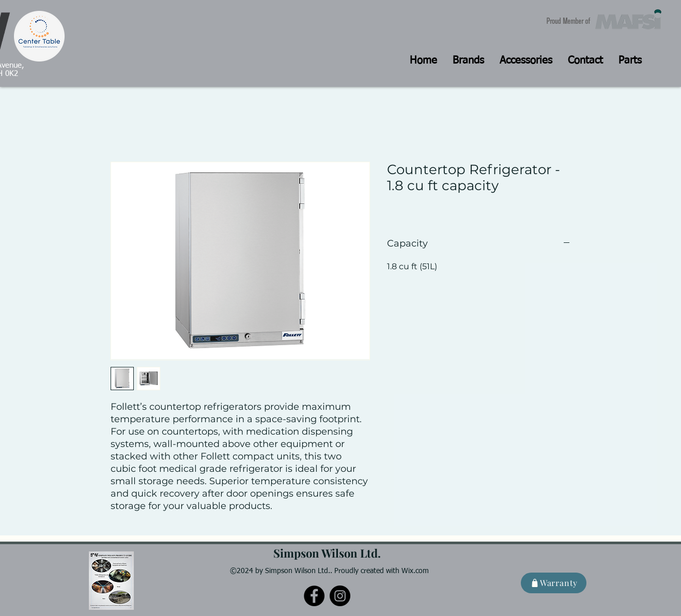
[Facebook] (314, 596)
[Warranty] (554, 583)
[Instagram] (340, 596)
